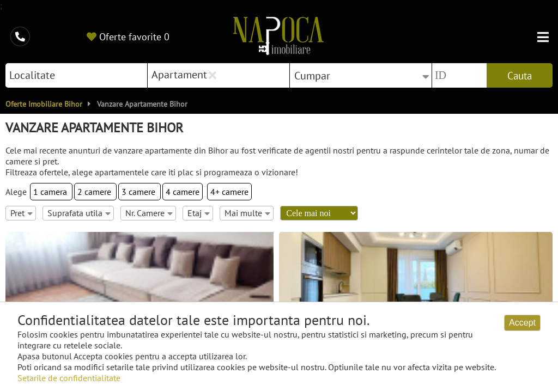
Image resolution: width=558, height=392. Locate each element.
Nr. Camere (149, 213)
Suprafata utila (79, 213)
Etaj (199, 213)
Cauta (520, 76)
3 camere (139, 192)
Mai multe (247, 213)
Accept (522, 323)
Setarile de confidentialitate (69, 378)
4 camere (183, 192)
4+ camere (229, 192)
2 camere (95, 192)
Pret (22, 213)
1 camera (51, 192)
